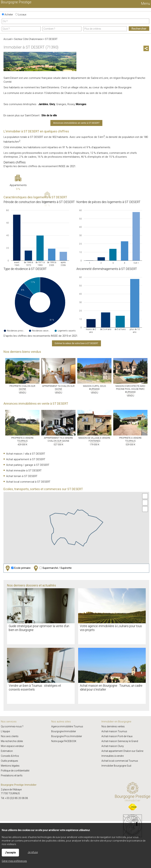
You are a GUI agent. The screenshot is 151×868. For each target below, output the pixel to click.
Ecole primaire (18, 568)
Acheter (7, 15)
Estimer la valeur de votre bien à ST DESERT (76, 343)
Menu (145, 4)
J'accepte (10, 853)
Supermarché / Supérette (52, 568)
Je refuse (33, 852)
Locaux (21, 15)
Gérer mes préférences (14, 861)
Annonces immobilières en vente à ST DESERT (76, 123)
